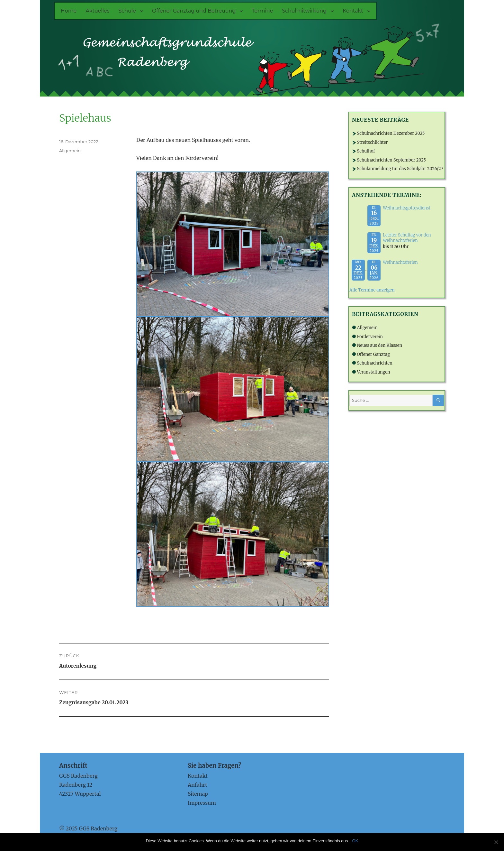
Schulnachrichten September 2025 (391, 160)
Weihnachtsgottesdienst (407, 208)
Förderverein (370, 337)
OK (355, 841)
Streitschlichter (372, 142)
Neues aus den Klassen (379, 345)
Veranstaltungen (373, 372)
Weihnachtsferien (400, 262)
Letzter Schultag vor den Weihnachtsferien (407, 238)
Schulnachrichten (374, 363)
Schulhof (366, 151)
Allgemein (70, 151)
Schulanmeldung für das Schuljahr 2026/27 (400, 169)
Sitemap (198, 794)
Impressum (202, 803)
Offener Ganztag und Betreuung (194, 11)
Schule (127, 11)
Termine (262, 11)
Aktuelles (97, 11)
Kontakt (353, 11)
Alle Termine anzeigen (372, 290)
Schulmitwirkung (304, 11)
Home (69, 11)
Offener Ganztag (373, 354)
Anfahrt (198, 785)
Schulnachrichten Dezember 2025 (391, 133)
